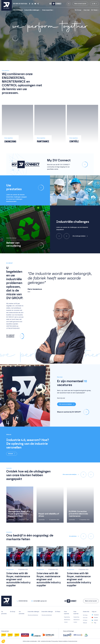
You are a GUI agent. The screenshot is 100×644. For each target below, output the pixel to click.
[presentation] (59, 236)
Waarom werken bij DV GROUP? (73, 412)
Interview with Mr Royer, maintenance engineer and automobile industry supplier (18, 579)
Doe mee (87, 10)
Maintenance (67, 620)
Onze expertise (47, 10)
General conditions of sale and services (68, 641)
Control (66, 622)
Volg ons (94, 612)
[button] (43, 211)
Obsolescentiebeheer (33, 615)
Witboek (11, 454)
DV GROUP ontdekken (15, 336)
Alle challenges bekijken (79, 236)
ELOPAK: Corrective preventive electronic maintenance (78, 514)
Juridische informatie (46, 641)
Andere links (86, 612)
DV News (94, 10)
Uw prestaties (18, 10)
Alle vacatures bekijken (65, 404)
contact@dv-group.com (40, 601)
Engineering (67, 617)
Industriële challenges (32, 10)
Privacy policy (55, 641)
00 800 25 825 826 (20, 4)
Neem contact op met (80, 4)
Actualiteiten (73, 536)
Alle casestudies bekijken (70, 475)
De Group (78, 10)
